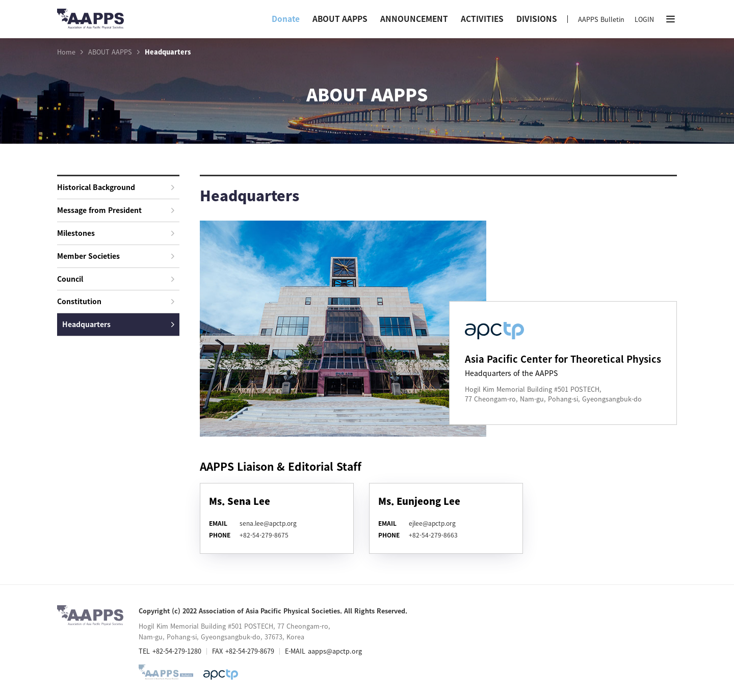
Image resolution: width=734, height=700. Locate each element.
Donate (286, 19)
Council (116, 279)
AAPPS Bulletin (601, 19)
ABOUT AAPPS (340, 19)
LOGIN (644, 19)
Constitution (116, 301)
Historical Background (116, 187)
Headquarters (118, 324)
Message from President (116, 210)
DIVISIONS (537, 19)
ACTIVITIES (482, 19)
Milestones (116, 233)
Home (66, 52)
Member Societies (116, 256)
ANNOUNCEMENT (414, 19)
